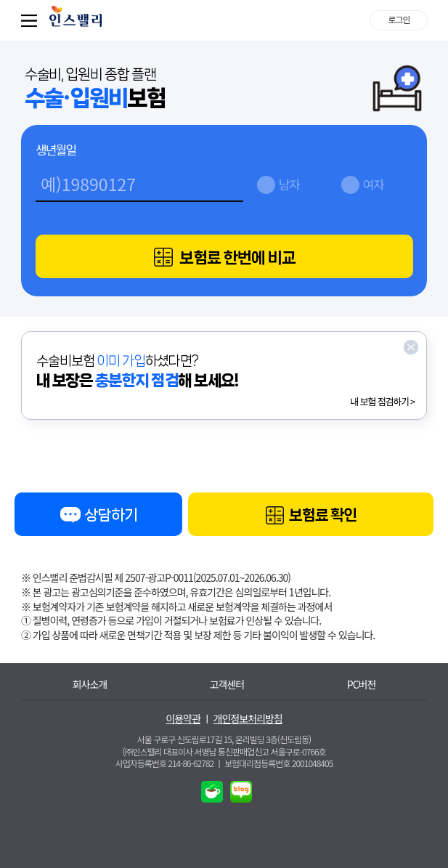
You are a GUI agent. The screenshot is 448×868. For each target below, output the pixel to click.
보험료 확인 (311, 516)
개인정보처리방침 (248, 719)
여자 (374, 184)
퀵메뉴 (32, 20)
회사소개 (90, 685)
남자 (289, 184)
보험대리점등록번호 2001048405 (278, 763)
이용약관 (183, 719)
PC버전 (362, 685)
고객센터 (227, 685)
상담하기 (98, 518)
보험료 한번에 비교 (225, 257)
